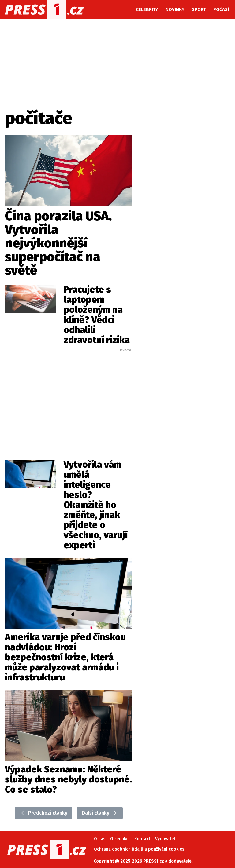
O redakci (120, 839)
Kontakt (142, 839)
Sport (199, 9)
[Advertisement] (78, 398)
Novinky (175, 9)
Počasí (221, 9)
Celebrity (147, 9)
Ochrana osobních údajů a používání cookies (139, 849)
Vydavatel (165, 839)
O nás (100, 839)
